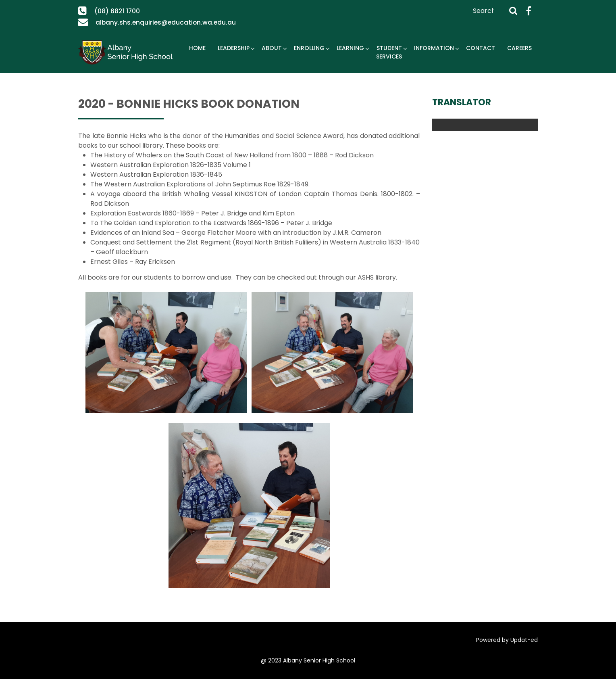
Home (197, 48)
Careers (519, 48)
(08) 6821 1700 (117, 11)
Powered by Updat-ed (507, 640)
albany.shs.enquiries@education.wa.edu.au (162, 22)
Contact (481, 48)
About (272, 48)
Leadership (234, 48)
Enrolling (309, 48)
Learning (350, 48)
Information (434, 48)
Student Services (389, 52)
